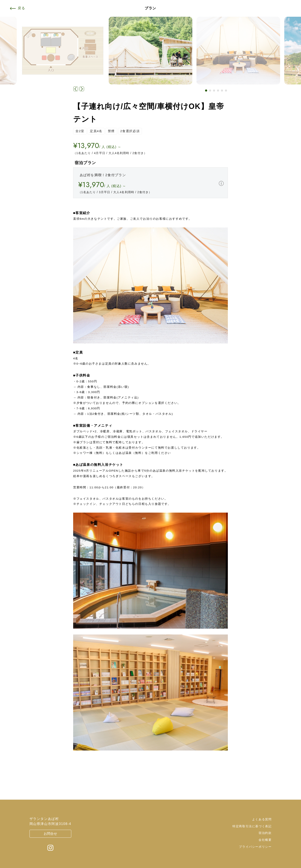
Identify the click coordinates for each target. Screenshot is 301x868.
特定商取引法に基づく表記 (252, 826)
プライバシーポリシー (255, 847)
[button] (206, 91)
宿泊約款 (265, 833)
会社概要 (265, 840)
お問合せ (50, 834)
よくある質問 (262, 819)
